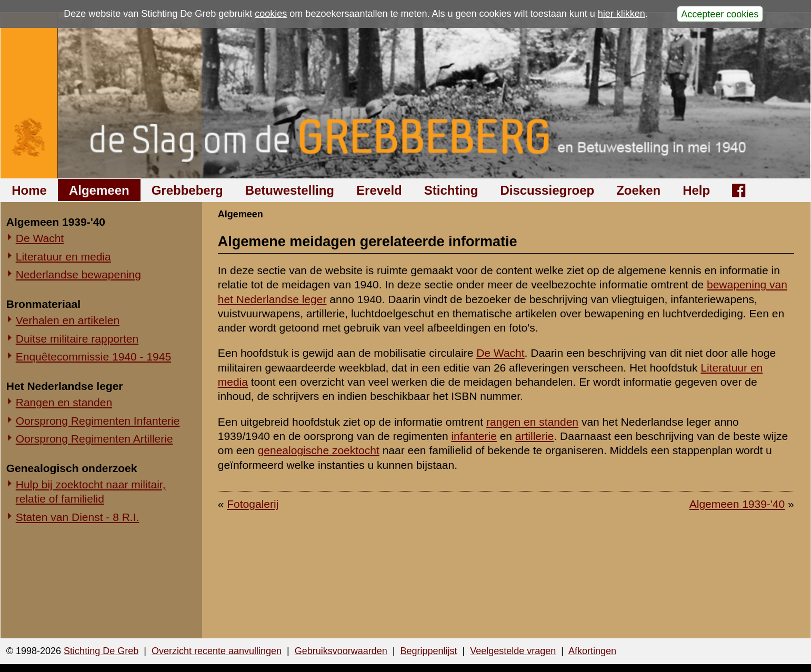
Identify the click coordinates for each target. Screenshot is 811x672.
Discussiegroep (547, 190)
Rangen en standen (64, 402)
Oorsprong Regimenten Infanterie (98, 421)
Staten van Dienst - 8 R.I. (78, 517)
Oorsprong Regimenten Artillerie (94, 439)
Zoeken (638, 190)
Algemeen (99, 190)
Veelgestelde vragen (513, 651)
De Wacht (40, 238)
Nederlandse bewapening (78, 274)
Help (696, 190)
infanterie (474, 436)
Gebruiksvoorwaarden (341, 651)
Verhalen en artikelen (68, 320)
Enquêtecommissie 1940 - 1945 (93, 357)
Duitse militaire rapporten (77, 339)
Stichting (451, 190)
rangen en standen (532, 422)
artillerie (535, 436)
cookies (271, 14)
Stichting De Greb (101, 651)
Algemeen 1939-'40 (737, 504)
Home (29, 190)
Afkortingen (592, 651)
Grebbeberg (187, 190)
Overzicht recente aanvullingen (217, 651)
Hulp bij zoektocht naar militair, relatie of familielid (91, 492)
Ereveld (379, 190)
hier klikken (622, 14)
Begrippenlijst (428, 651)
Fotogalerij (253, 504)
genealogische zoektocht (319, 450)
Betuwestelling (290, 190)
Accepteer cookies (720, 14)
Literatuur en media (63, 257)
